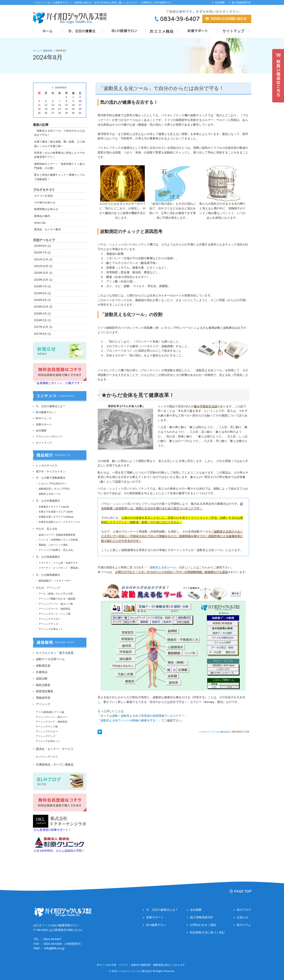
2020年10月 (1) (43, 273)
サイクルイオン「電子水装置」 (56, 653)
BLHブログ (244, 910)
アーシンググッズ (48, 624)
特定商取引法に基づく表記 (207, 932)
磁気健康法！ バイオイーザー (55, 581)
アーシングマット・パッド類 (54, 614)
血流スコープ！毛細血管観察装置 (57, 535)
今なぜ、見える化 (47, 529)
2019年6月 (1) (43, 293)
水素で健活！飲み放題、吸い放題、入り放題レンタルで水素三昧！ (59, 144)
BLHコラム (244, 925)
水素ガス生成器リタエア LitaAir (56, 512)
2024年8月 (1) (43, 246)
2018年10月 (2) (43, 307)
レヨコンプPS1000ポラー (53, 484)
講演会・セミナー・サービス (55, 749)
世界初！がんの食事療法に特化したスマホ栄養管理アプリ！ (59, 155)
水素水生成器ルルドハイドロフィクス (59, 522)
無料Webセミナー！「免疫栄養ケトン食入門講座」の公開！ (60, 166)
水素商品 (42, 672)
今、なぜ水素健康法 (48, 501)
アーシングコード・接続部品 (54, 609)
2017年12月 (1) (43, 327)
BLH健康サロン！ (47, 412)
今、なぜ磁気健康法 (48, 575)
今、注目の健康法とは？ (51, 406)
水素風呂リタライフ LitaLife (54, 507)
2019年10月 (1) (43, 280)
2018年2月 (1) (43, 320)
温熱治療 (42, 679)
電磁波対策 (43, 698)
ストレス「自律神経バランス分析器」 (59, 540)
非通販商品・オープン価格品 (55, 765)
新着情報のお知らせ (46, 209)
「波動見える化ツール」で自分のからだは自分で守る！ (161, 88)
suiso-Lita (40, 223)
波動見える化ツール (163, 567)
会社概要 (220, 2)
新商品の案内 (42, 216)
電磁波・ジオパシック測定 (53, 545)
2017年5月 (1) (43, 334)
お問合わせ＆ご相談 (203, 925)
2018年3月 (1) (43, 314)
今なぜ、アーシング (48, 588)
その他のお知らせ (45, 202)
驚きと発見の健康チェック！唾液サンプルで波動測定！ (59, 177)
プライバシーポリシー (49, 437)
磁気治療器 (43, 685)
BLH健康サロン (156, 925)
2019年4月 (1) (43, 300)
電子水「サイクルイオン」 (52, 472)
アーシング (43, 704)
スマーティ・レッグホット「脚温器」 (59, 568)
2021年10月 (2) (43, 266)
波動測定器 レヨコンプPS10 (54, 489)
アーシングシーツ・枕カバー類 (56, 604)
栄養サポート (44, 425)
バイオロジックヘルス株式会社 (214, 732)
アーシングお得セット (51, 629)
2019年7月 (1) (43, 286)
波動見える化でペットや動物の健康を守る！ (129, 720)
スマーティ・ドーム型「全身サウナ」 (59, 563)
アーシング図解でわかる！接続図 (57, 599)
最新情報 (47, 51)
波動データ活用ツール (50, 659)
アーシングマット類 (47, 727)
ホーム (36, 51)
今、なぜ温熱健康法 (48, 557)
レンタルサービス (47, 465)
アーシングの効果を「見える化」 (57, 550)
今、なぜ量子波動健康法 (51, 478)
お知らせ (243, 917)
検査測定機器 (45, 691)
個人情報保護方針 (241, 2)
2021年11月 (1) (43, 259)
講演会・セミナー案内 (47, 229)
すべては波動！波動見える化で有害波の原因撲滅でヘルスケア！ (142, 716)
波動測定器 (43, 666)
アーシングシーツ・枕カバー (52, 717)
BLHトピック (44, 418)
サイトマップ (44, 443)
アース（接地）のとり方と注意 (56, 594)
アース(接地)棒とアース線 (50, 712)
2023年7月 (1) (43, 253)
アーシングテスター (50, 619)
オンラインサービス (47, 757)
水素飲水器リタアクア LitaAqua (56, 517)
